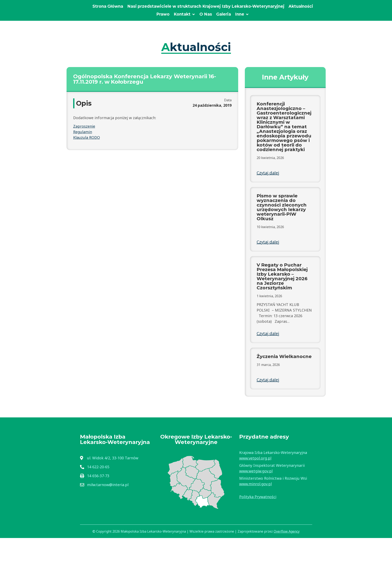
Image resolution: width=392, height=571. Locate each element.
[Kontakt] (184, 14)
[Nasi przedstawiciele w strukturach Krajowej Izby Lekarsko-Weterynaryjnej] (206, 7)
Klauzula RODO (87, 137)
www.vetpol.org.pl (255, 458)
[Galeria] (224, 14)
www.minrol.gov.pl (255, 484)
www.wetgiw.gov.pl (256, 471)
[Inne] (242, 14)
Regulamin (83, 132)
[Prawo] (163, 14)
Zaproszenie (84, 126)
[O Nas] (206, 14)
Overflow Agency (287, 531)
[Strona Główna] (108, 7)
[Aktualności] (301, 7)
